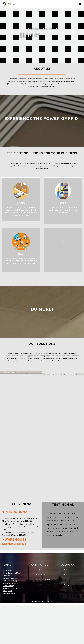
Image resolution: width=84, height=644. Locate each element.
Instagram (68, 624)
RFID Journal (17, 551)
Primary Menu (80, 4)
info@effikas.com (43, 609)
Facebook (68, 614)
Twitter (67, 619)
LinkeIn (67, 609)
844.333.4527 (41, 614)
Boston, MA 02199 (43, 619)
